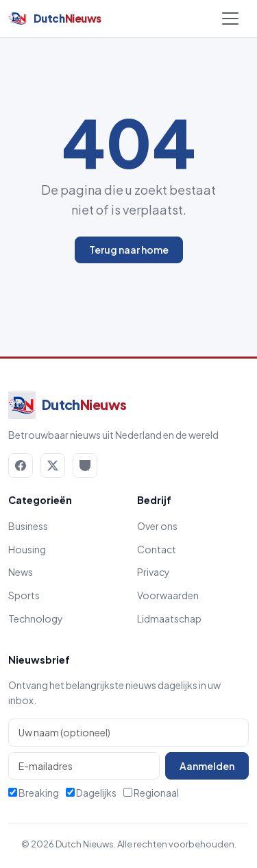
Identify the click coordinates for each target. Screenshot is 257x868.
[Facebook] (21, 466)
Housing (27, 549)
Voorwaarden (168, 595)
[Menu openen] (230, 19)
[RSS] (85, 466)
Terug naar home (129, 250)
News (21, 572)
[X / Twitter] (53, 466)
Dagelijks (91, 793)
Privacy (154, 572)
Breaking (34, 793)
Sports (24, 595)
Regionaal (151, 793)
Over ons (157, 526)
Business (28, 526)
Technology (36, 618)
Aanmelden (207, 766)
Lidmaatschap (169, 618)
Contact (157, 549)
